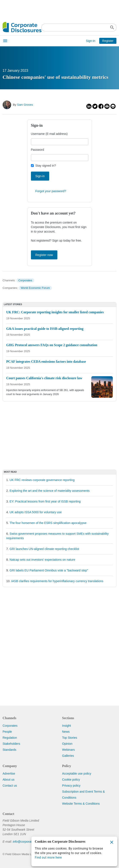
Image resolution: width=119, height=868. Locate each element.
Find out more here (48, 857)
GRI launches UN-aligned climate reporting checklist (44, 549)
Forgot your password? (51, 191)
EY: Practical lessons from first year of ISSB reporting (45, 501)
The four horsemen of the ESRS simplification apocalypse (48, 523)
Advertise (9, 774)
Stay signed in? (46, 166)
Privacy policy (71, 786)
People (7, 732)
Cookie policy (71, 780)
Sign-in (91, 41)
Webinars (68, 750)
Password (37, 150)
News (66, 732)
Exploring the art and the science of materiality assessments (50, 491)
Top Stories (70, 738)
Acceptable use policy (77, 774)
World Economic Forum (35, 288)
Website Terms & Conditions (81, 804)
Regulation (10, 738)
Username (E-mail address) (49, 134)
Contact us (10, 786)
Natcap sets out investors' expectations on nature (42, 560)
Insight (66, 726)
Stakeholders (11, 744)
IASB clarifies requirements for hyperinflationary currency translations (57, 581)
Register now (44, 255)
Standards (9, 750)
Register (108, 41)
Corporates (25, 280)
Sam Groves (25, 105)
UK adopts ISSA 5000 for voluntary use (36, 512)
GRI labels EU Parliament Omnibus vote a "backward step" (49, 570)
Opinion (67, 744)
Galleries (68, 756)
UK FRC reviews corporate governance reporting (42, 480)
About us (8, 780)
